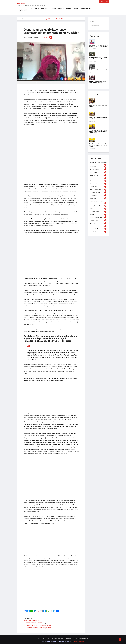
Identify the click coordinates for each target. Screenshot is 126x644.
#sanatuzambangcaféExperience (99, 163)
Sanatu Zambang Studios (97, 217)
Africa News (93, 167)
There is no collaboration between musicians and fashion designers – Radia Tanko (98, 131)
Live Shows (44, 8)
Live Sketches (94, 195)
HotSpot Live (93, 187)
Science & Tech (94, 220)
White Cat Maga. (94, 232)
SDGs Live (93, 223)
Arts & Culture (94, 172)
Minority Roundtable (95, 206)
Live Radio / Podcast (56, 8)
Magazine (68, 8)
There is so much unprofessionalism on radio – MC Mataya (98, 105)
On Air (92, 209)
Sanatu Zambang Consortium (83, 8)
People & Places (94, 212)
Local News (93, 198)
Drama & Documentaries (96, 178)
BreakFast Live (94, 175)
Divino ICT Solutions (79, 641)
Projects (92, 215)
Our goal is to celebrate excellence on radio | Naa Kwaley (98, 118)
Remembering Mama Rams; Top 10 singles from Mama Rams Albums (98, 46)
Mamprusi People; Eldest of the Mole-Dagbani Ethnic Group (97, 82)
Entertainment (94, 181)
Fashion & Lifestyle (95, 184)
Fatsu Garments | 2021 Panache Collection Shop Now (31, 5)
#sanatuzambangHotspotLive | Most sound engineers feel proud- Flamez (98, 145)
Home (36, 8)
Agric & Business (95, 169)
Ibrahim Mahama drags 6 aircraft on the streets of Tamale (98, 58)
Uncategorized (94, 229)
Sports (92, 226)
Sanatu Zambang (28, 38)
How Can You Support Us (97, 190)
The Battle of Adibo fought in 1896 (98, 70)
